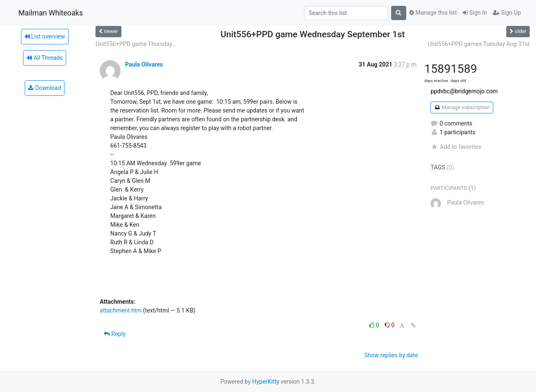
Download (45, 88)
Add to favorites (456, 147)
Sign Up (507, 13)
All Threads (44, 58)
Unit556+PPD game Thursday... (136, 44)
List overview (45, 36)
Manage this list (433, 13)
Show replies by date (391, 355)
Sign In (475, 13)
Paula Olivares (144, 64)
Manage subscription (462, 108)
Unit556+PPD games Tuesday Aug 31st (479, 44)
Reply (115, 334)
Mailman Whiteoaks (51, 13)
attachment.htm (121, 310)
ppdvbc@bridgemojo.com (464, 91)
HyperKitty (266, 382)
